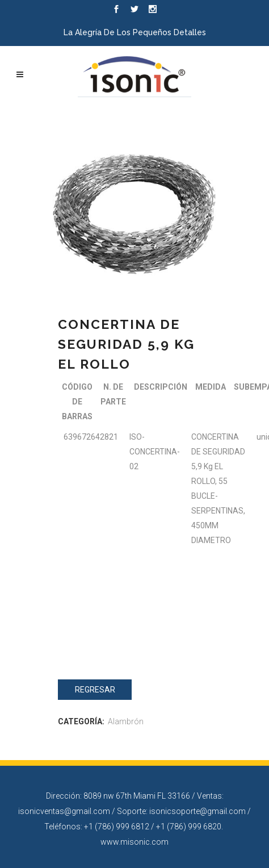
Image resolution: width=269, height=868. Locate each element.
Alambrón (126, 721)
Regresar (95, 690)
